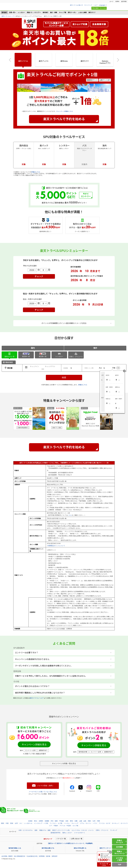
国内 (33, 348)
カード (111, 1)
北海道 (30, 821)
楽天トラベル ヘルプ (37, 698)
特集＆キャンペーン (120, 852)
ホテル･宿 (9, 355)
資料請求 (55, 856)
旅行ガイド (92, 12)
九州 (94, 821)
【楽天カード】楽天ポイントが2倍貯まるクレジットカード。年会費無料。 (71, 843)
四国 (89, 821)
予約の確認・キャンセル (99, 8)
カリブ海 (75, 826)
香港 (12, 823)
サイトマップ (88, 5)
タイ (21, 823)
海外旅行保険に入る (15, 848)
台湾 (16, 823)
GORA (117, 1)
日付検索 (119, 847)
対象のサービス (119, 841)
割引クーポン (72, 12)
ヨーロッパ (115, 823)
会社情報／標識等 (7, 856)
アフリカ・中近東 (65, 826)
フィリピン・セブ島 (56, 823)
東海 (71, 821)
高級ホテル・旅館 (45, 830)
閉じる (124, 371)
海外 (95, 348)
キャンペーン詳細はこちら (65, 111)
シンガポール (28, 823)
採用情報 (42, 856)
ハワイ (95, 823)
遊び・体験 (54, 12)
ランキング (114, 830)
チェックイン (34, 366)
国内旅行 (4, 12)
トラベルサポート (80, 833)
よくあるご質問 (119, 859)
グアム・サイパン (86, 823)
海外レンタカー (67, 833)
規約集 (48, 856)
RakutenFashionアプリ (105, 62)
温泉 (36, 830)
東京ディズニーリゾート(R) (61, 830)
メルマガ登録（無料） (46, 786)
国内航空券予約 (56, 833)
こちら (70, 515)
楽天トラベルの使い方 (76, 5)
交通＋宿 (12, 12)
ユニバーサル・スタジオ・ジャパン (83, 830)
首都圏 (47, 821)
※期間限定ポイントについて (56, 546)
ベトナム (67, 823)
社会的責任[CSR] (32, 856)
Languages (102, 5)
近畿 (76, 821)
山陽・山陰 (83, 821)
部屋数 (66, 368)
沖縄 (98, 821)
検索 (64, 377)
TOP (119, 864)
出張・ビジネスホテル (26, 830)
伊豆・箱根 (54, 821)
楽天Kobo (64, 61)
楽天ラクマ (85, 61)
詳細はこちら (36, 172)
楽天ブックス (44, 61)
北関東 (41, 821)
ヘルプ (95, 5)
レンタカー (21, 12)
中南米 (56, 826)
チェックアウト (50, 366)
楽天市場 (124, 1)
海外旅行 (45, 12)
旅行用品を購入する (48, 848)
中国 (7, 823)
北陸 (67, 821)
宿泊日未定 (9, 362)
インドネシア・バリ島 (41, 823)
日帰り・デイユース (76, 355)
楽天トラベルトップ (8, 16)
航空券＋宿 (26, 355)
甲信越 (61, 821)
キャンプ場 (63, 12)
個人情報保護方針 (20, 856)
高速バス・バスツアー (34, 12)
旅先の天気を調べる (80, 848)
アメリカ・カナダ (105, 823)
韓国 (2, 823)
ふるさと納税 (82, 12)
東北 (36, 821)
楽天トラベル (12, 7)
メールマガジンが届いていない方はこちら (43, 792)
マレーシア (75, 823)
